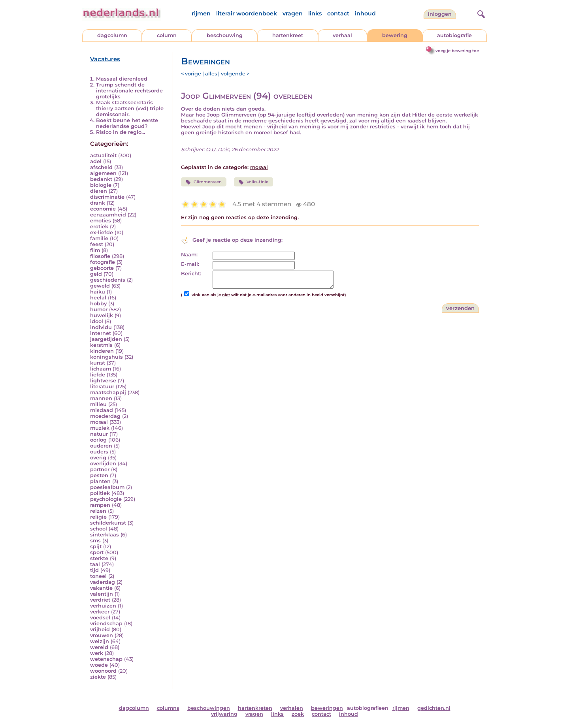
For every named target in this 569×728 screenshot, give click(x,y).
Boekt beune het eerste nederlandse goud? (127, 123)
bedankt (101, 179)
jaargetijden (106, 339)
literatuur (102, 387)
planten (100, 481)
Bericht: (191, 274)
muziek (100, 428)
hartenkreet (288, 35)
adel (96, 161)
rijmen (201, 13)
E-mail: (190, 264)
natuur (99, 434)
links (315, 13)
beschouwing (225, 35)
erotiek (99, 227)
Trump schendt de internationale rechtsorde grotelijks (129, 91)
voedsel (100, 618)
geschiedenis (108, 280)
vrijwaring (224, 714)
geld (96, 274)
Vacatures (105, 59)
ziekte (98, 677)
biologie (101, 185)
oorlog (98, 440)
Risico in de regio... (121, 132)
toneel (98, 576)
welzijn (100, 641)
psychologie (106, 499)
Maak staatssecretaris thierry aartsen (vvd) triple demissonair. (130, 108)
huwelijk (102, 315)
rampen (100, 505)
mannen (101, 398)
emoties (101, 221)
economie (103, 209)
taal (95, 564)
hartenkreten (255, 708)
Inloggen (440, 14)
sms (95, 541)
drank (98, 203)
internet (101, 333)
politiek (100, 493)
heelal (98, 298)
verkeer (100, 612)
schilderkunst (108, 523)
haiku (98, 292)
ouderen (101, 446)
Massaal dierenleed (122, 79)
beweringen (327, 708)
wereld (99, 647)
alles (211, 74)
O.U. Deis (218, 150)
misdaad (102, 410)
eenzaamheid (108, 215)
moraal (99, 422)
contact (338, 13)
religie (98, 517)
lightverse (103, 381)
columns (168, 708)
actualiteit (103, 155)
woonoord (103, 671)
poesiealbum (107, 487)
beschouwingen (209, 708)
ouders (99, 452)
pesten (99, 475)
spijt (96, 546)
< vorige (191, 74)
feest (97, 244)
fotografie (103, 262)
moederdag (105, 416)
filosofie (100, 256)
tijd (94, 570)
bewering (395, 35)
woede (99, 665)
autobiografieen (368, 708)
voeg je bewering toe (457, 51)
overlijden (103, 464)
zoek (298, 714)
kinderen (102, 351)
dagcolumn (112, 35)
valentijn (102, 594)
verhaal (342, 35)
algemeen (103, 173)
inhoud (365, 13)
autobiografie (454, 35)
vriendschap (106, 624)
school (99, 529)
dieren (99, 191)
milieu (98, 404)
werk (97, 653)
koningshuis (106, 357)
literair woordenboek (247, 13)
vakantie (101, 588)
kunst (98, 363)
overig (98, 458)
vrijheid (100, 629)
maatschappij (108, 392)
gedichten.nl (434, 708)
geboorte (102, 268)
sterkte (99, 558)
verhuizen (103, 606)
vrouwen (102, 635)
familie (99, 238)
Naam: (189, 255)
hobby (98, 304)
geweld (100, 286)
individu (101, 327)
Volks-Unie (253, 182)
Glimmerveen (204, 182)
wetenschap (106, 659)
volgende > (235, 74)
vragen (293, 13)
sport (97, 552)
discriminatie (107, 197)
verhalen (292, 708)
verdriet (100, 600)
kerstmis (101, 345)
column (167, 35)
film (95, 250)
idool (97, 321)
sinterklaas (105, 535)
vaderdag (103, 582)
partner (100, 469)
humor (99, 309)
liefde (98, 375)
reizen (98, 511)
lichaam (101, 369)
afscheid (101, 167)
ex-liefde (102, 232)
